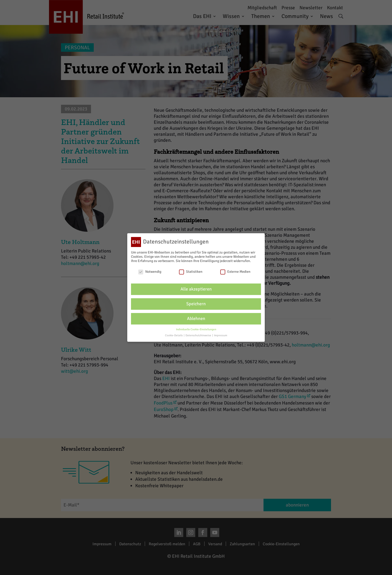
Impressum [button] (221, 335)
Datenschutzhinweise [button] (199, 335)
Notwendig (150, 272)
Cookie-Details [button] (174, 335)
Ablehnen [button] (196, 319)
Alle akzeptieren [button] (196, 289)
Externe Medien (235, 272)
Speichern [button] (196, 304)
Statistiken (191, 272)
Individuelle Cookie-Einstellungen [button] (196, 329)
